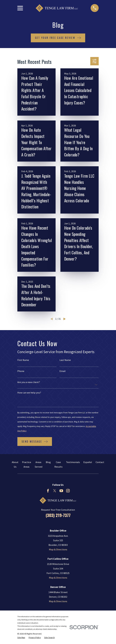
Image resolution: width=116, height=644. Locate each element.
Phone (21, 371)
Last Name (65, 360)
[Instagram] (68, 491)
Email (63, 371)
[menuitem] (21, 638)
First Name (23, 360)
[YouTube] (61, 491)
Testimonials (73, 462)
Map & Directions (58, 549)
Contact (100, 462)
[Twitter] (55, 491)
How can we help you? (29, 393)
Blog (48, 462)
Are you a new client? (29, 382)
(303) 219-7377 (58, 515)
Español (88, 462)
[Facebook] (48, 491)
